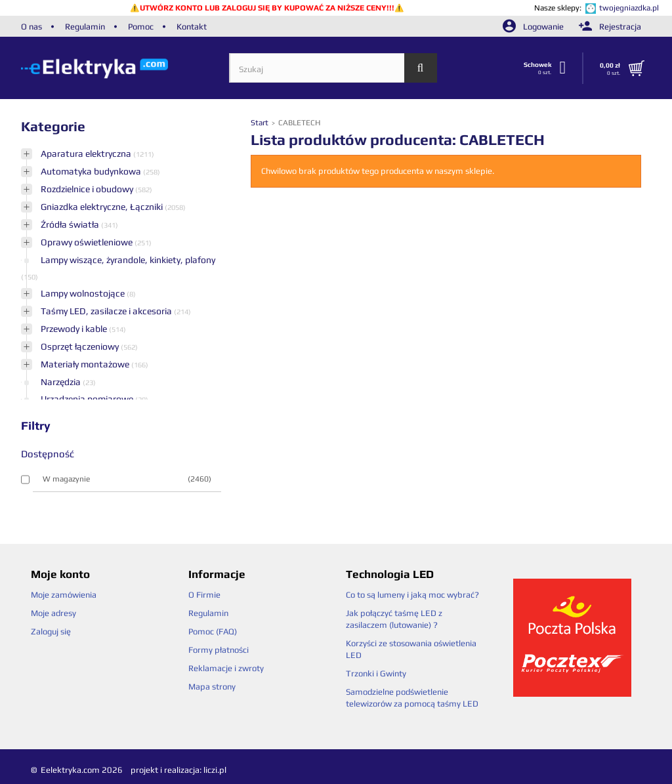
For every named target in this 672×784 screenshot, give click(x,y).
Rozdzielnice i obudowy (88, 189)
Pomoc (141, 27)
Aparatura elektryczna (87, 154)
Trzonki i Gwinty (376, 673)
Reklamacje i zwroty (226, 668)
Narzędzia (62, 382)
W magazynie (127, 479)
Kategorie (53, 126)
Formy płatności (219, 650)
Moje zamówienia (64, 595)
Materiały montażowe (86, 364)
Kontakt (192, 27)
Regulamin (85, 27)
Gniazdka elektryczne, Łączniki (103, 207)
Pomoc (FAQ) (213, 631)
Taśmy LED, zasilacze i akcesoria (107, 311)
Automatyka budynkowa (92, 171)
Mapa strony (212, 687)
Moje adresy (53, 613)
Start (261, 123)
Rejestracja (610, 27)
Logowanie (534, 27)
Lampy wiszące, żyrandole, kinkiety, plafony (128, 260)
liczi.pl (215, 770)
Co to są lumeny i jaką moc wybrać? (412, 595)
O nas (31, 27)
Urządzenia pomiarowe (88, 399)
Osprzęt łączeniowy (81, 346)
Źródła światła (71, 224)
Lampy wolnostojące (84, 293)
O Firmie (204, 595)
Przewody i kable (75, 329)
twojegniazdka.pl (629, 8)
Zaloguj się (51, 631)
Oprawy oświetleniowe (88, 242)
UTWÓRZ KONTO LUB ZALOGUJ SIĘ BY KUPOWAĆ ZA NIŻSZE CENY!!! (267, 8)
